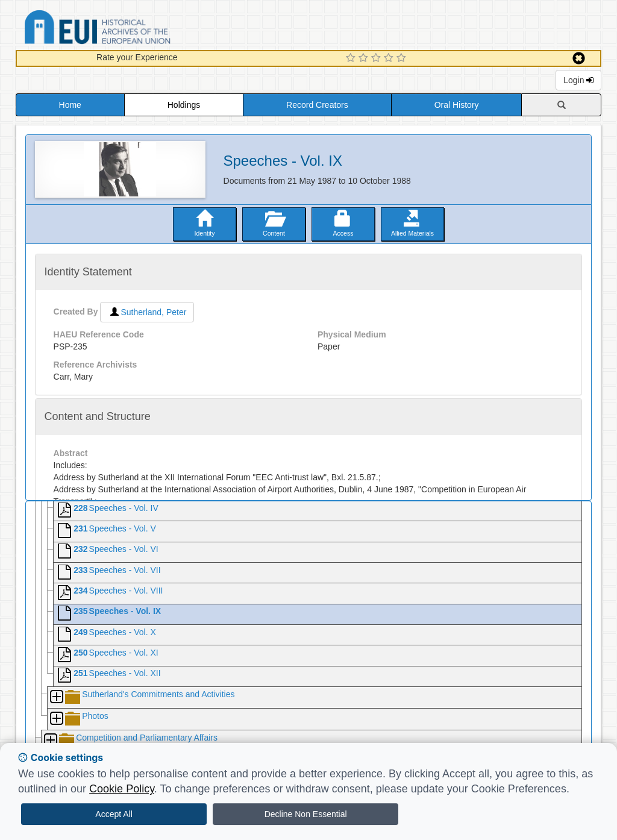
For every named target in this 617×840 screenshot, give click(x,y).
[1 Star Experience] (352, 58)
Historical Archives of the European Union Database (131, 29)
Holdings (184, 105)
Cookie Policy (122, 789)
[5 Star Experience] (403, 58)
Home (70, 105)
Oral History (457, 105)
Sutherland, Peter (147, 312)
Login (578, 80)
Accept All (114, 814)
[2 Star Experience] (365, 58)
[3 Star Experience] (377, 58)
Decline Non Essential (306, 814)
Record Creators (317, 105)
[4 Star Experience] (390, 58)
